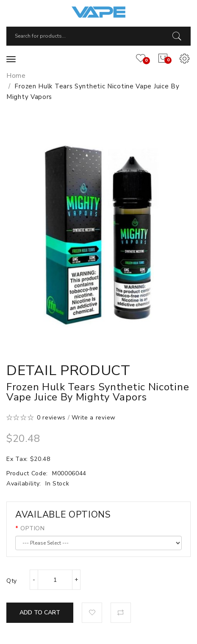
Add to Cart (40, 612)
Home (16, 76)
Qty (12, 581)
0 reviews (51, 418)
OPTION (32, 528)
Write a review (94, 418)
